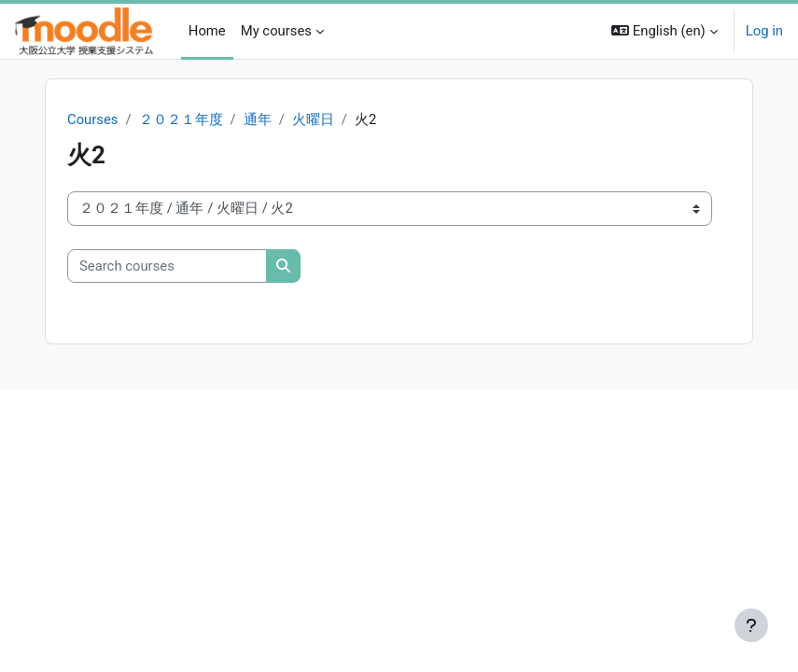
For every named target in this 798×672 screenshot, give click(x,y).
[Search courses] (167, 266)
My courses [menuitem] (276, 31)
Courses (92, 119)
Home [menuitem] (207, 31)
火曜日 (313, 119)
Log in (764, 31)
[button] (665, 31)
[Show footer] (751, 625)
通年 (258, 119)
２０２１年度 (181, 119)
